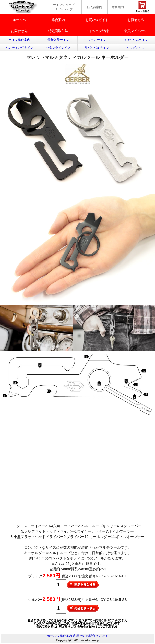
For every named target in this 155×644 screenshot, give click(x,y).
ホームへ (19, 20)
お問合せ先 (19, 31)
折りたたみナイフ (136, 40)
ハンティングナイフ (19, 48)
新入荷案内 (94, 7)
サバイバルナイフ (97, 48)
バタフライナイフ (58, 48)
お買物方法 (136, 20)
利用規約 (79, 636)
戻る (105, 636)
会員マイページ (136, 31)
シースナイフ (97, 40)
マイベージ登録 (97, 31)
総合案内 (118, 7)
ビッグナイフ (136, 48)
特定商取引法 (58, 31)
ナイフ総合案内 (19, 40)
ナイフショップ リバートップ (64, 7)
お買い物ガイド (97, 20)
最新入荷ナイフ (58, 40)
